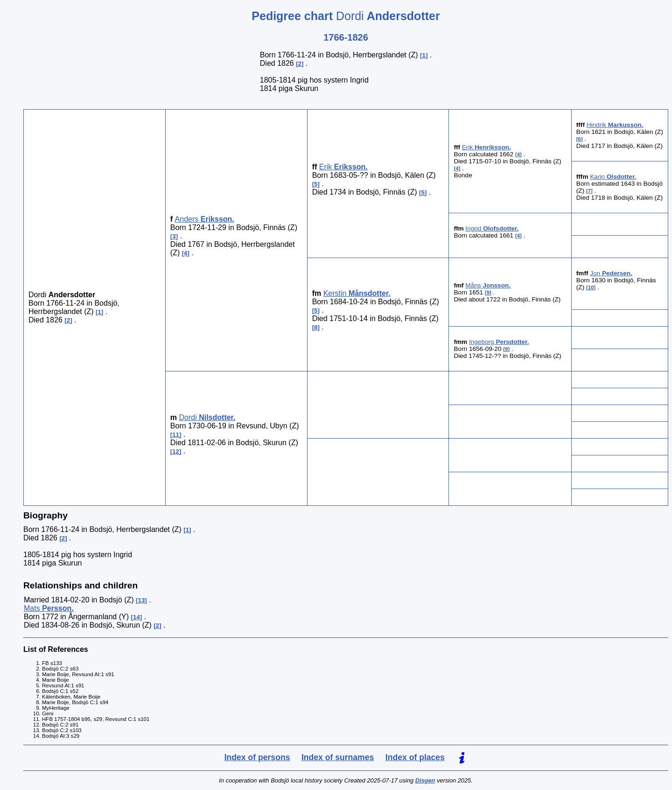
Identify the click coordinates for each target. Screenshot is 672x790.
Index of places (415, 757)
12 (176, 451)
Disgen (425, 780)
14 (136, 617)
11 (176, 435)
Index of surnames (338, 757)
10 (591, 287)
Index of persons (257, 757)
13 (142, 600)
